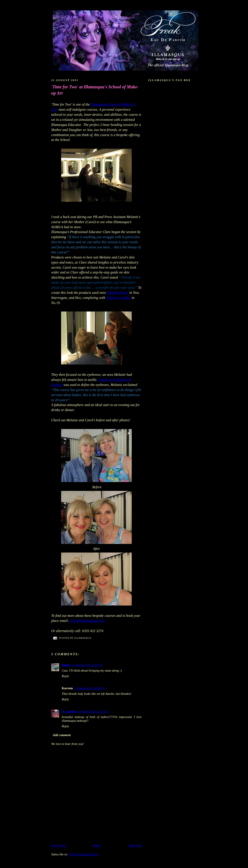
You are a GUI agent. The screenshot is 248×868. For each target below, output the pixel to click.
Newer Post (58, 845)
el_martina (69, 711)
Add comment (62, 735)
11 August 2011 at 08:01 (89, 688)
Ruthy (66, 665)
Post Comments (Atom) (83, 854)
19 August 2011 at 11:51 (93, 711)
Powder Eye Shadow (113, 380)
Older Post (135, 845)
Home (97, 845)
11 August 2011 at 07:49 (87, 665)
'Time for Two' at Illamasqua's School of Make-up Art (95, 90)
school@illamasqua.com (87, 621)
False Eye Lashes (118, 298)
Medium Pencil (118, 293)
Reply (65, 676)
